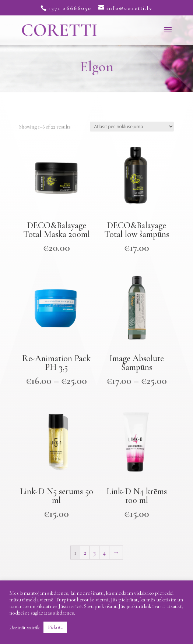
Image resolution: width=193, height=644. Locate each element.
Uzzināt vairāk (24, 627)
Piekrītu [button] (55, 627)
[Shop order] (132, 127)
